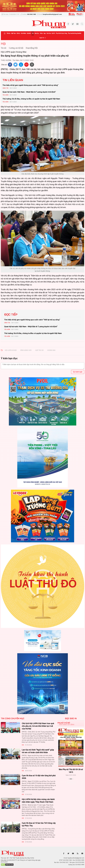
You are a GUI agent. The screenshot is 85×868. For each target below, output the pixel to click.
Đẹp (45, 33)
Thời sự (8, 33)
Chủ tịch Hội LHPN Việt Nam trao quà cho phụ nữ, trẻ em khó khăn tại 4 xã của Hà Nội (38, 726)
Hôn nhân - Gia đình (26, 33)
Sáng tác (6, 88)
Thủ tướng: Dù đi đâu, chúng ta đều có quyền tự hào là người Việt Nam (31, 99)
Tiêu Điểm (5, 95)
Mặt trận (13, 33)
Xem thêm (71, 783)
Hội (33, 33)
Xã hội (18, 33)
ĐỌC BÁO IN (71, 718)
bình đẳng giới (26, 350)
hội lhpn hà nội (11, 350)
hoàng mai (51, 350)
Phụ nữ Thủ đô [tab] (64, 723)
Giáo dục (37, 33)
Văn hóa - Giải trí (51, 33)
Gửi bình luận (78, 372)
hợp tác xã (39, 350)
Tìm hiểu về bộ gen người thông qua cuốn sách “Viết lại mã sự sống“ (30, 85)
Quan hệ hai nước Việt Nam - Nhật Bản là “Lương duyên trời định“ (29, 92)
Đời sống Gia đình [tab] (67, 724)
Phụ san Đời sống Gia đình (75, 33)
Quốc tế (41, 38)
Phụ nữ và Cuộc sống (61, 33)
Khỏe (41, 33)
